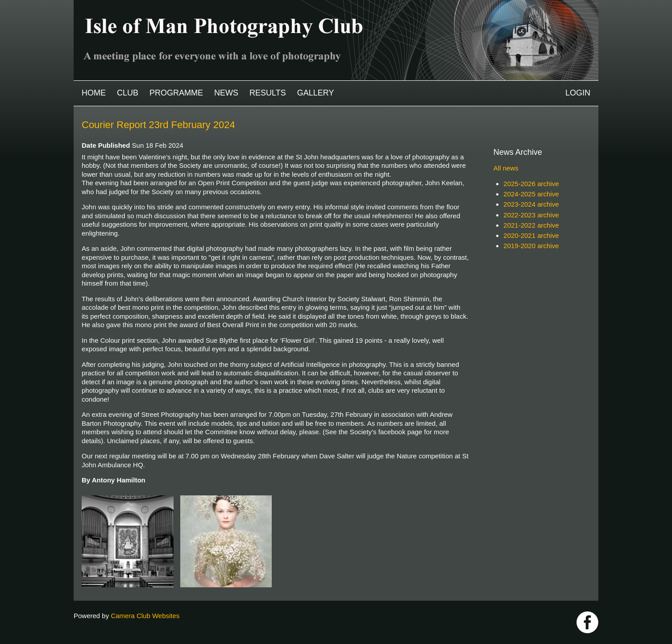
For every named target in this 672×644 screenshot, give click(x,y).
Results (268, 93)
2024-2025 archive (531, 194)
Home (94, 93)
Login (578, 93)
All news (506, 168)
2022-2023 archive (531, 215)
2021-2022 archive (531, 225)
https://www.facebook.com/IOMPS (587, 622)
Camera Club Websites (145, 616)
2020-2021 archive (531, 235)
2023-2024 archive (531, 204)
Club (128, 93)
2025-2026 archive (531, 184)
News (226, 93)
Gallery (316, 93)
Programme (176, 93)
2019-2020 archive (531, 246)
